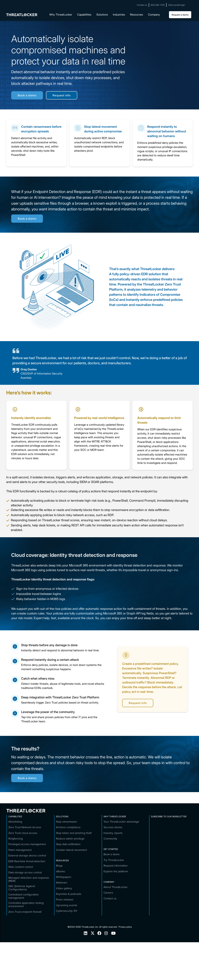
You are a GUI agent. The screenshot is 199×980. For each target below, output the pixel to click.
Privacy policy (125, 927)
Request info (62, 95)
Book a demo (27, 95)
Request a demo (180, 15)
